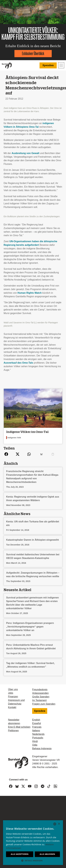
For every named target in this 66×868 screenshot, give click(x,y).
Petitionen (13, 731)
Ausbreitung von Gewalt (25, 153)
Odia (35, 745)
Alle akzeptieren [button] (20, 854)
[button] (33, 861)
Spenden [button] (48, 65)
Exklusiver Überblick (33, 54)
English (36, 720)
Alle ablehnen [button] (47, 854)
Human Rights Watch (30, 293)
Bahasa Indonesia (42, 748)
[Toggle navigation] (61, 65)
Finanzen (13, 697)
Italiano (36, 731)
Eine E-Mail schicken (19, 727)
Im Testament (39, 700)
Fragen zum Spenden (44, 704)
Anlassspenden (40, 693)
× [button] (59, 824)
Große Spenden (41, 697)
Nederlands (38, 734)
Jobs (11, 693)
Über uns (13, 689)
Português (38, 738)
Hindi (35, 741)
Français (37, 727)
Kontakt (12, 707)
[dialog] (33, 843)
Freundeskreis (40, 690)
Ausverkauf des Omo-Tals (18, 363)
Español (37, 723)
